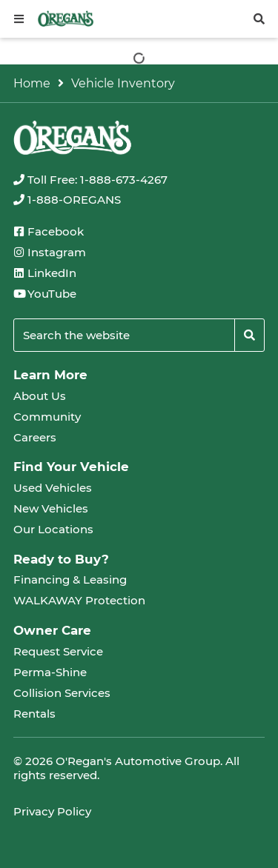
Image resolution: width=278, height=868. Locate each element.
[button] (19, 19)
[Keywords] (124, 335)
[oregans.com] (66, 19)
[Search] (249, 335)
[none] (90, 180)
